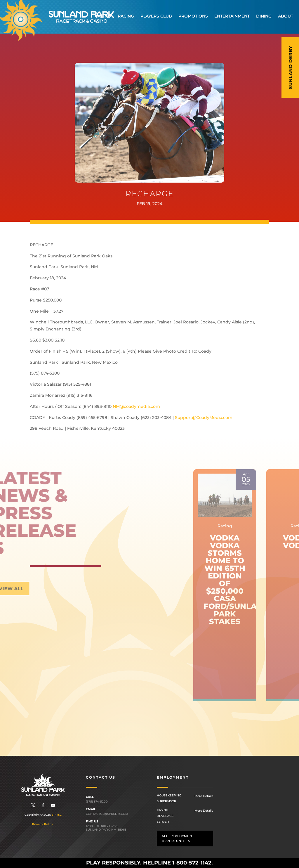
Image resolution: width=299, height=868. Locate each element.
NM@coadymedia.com (136, 406)
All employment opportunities (178, 838)
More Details (204, 796)
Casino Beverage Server (165, 816)
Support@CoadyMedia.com (204, 417)
